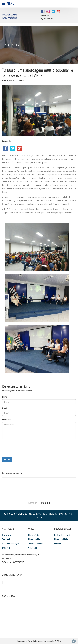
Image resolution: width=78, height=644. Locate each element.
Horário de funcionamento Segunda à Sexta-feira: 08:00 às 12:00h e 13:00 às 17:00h (39, 515)
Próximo (46, 503)
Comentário (7, 420)
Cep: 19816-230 (8, 558)
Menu (8, 3)
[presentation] (26, 448)
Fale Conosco (45, 16)
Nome (5, 397)
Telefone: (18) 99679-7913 (13, 562)
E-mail (5, 408)
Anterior (32, 503)
